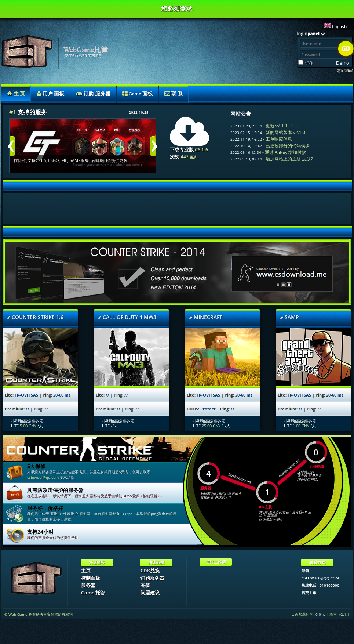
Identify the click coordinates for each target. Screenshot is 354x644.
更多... (194, 157)
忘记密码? (345, 70)
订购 (93, 94)
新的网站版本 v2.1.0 (285, 132)
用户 (50, 94)
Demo (343, 63)
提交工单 (309, 593)
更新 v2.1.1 (277, 126)
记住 (309, 63)
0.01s (320, 614)
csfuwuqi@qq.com (43, 477)
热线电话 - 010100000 (320, 585)
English (335, 26)
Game (138, 94)
